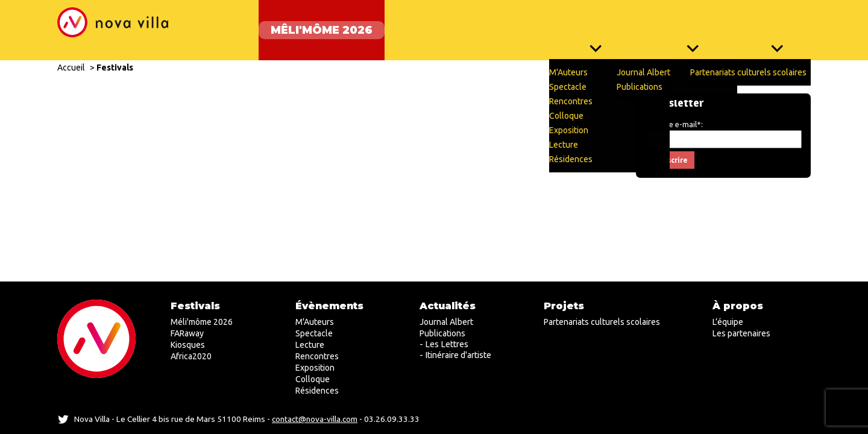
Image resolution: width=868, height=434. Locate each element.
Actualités (689, 24)
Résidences (317, 391)
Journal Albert (446, 322)
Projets (777, 24)
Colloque (313, 379)
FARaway (415, 24)
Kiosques (497, 24)
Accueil (71, 55)
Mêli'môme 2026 (310, 24)
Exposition (315, 368)
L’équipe (728, 322)
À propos (738, 306)
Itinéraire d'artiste (458, 355)
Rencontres (317, 356)
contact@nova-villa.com (315, 419)
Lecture (310, 345)
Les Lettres (447, 344)
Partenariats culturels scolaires (602, 322)
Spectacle (314, 333)
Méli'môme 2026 (202, 322)
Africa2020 (191, 356)
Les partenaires (741, 333)
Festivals (115, 55)
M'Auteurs (315, 322)
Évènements (590, 24)
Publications (442, 333)
